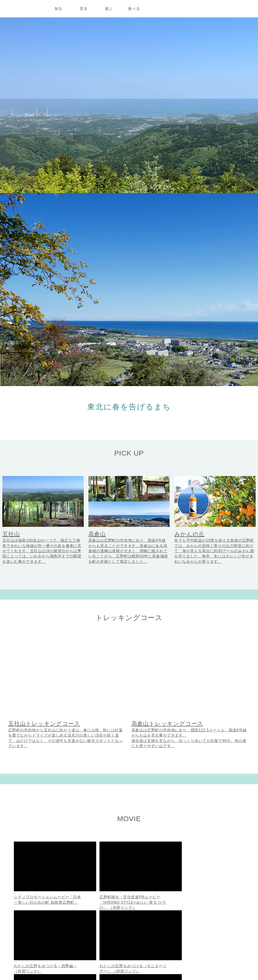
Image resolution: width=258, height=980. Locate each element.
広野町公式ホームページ (29, 925)
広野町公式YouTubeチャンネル (134, 681)
